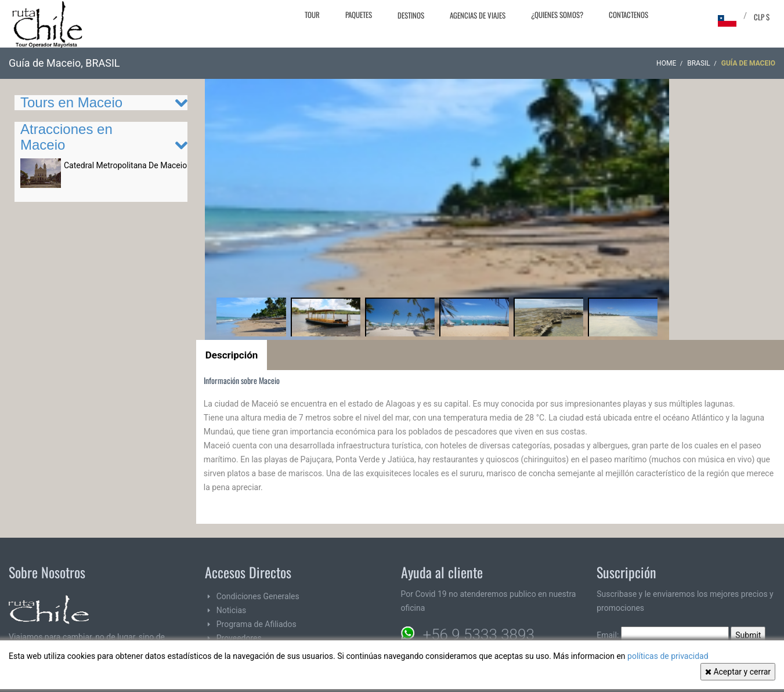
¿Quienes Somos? (557, 15)
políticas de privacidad (668, 656)
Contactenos (628, 15)
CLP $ (762, 17)
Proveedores (239, 638)
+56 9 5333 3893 (479, 635)
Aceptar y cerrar (738, 672)
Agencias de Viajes (478, 15)
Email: (663, 635)
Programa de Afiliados (256, 624)
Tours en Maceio (71, 102)
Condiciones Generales (258, 596)
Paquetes (359, 15)
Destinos (411, 15)
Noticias (232, 610)
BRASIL (699, 63)
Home (666, 63)
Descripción (232, 355)
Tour (312, 15)
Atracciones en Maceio (66, 137)
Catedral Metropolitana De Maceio (125, 165)
